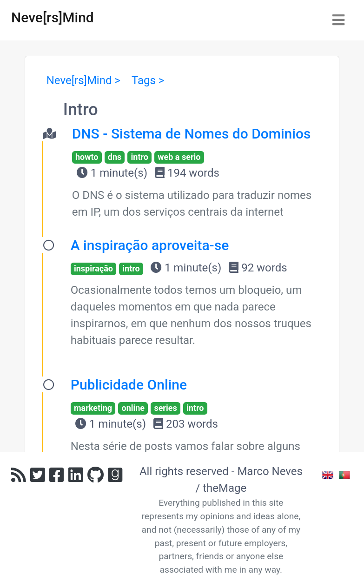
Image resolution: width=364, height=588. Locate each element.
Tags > (148, 80)
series (165, 408)
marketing (93, 408)
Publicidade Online (129, 385)
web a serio (179, 157)
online (133, 408)
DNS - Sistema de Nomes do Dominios (192, 134)
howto (87, 157)
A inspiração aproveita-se (150, 245)
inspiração (93, 268)
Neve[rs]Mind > (83, 80)
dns (115, 157)
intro (140, 157)
